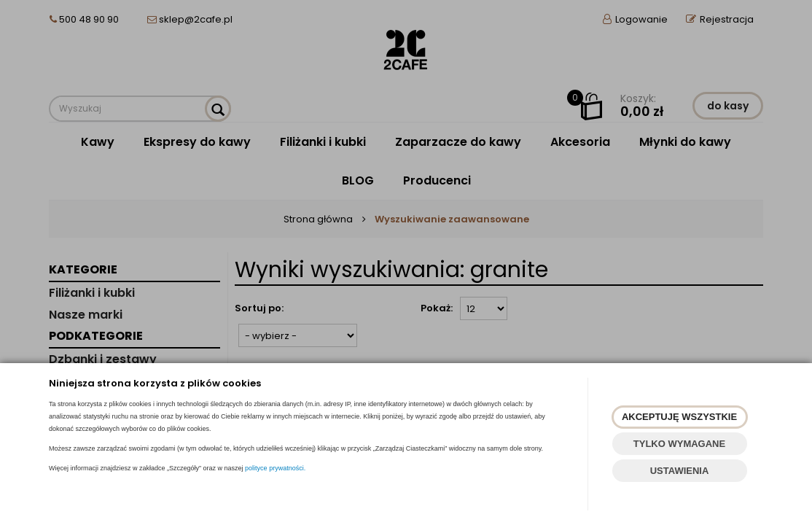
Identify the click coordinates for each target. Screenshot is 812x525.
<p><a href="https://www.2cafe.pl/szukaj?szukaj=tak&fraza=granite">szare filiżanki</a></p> (406, 262)
